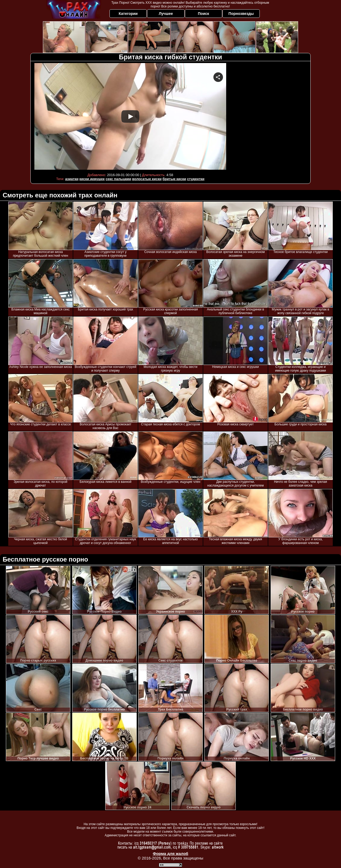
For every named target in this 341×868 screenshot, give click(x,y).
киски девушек (92, 179)
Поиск (204, 14)
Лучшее (166, 14)
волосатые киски (147, 179)
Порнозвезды (241, 14)
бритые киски (174, 179)
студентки (196, 179)
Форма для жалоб (170, 854)
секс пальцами (118, 179)
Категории (128, 14)
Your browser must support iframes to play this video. (130, 116)
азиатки (72, 179)
